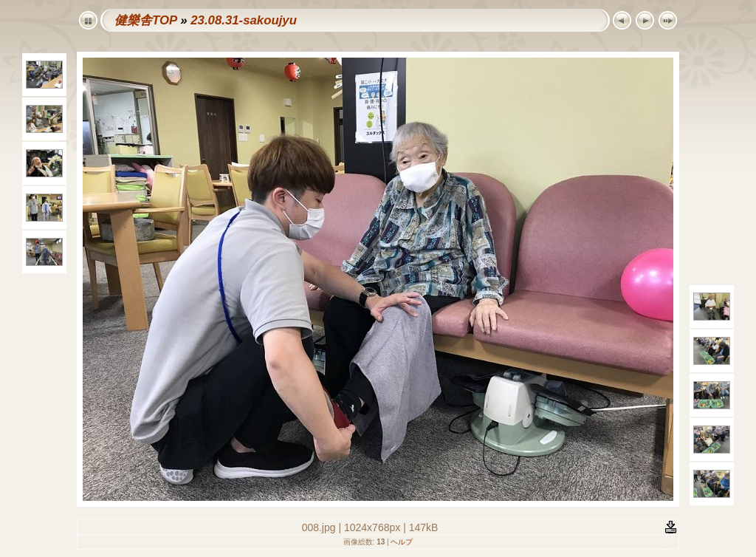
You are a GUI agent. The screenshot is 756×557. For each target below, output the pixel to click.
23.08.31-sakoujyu (244, 20)
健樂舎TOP (146, 20)
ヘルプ (402, 542)
